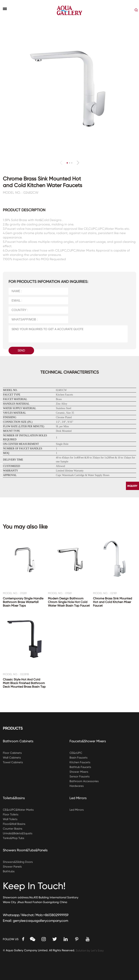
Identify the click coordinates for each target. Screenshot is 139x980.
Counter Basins (13, 829)
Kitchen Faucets (80, 762)
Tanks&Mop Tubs (14, 838)
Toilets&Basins (14, 798)
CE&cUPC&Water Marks (18, 810)
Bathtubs (9, 871)
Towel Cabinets (13, 762)
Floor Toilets (11, 814)
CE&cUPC (76, 753)
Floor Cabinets (12, 753)
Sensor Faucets (80, 776)
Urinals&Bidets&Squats (18, 833)
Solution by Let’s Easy (90, 951)
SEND (21, 350)
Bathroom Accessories (84, 781)
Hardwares (77, 786)
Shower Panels (12, 867)
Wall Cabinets (12, 758)
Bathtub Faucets (81, 767)
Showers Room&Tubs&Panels (25, 850)
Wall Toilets (10, 819)
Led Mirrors (78, 798)
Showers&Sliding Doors (18, 862)
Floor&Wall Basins (14, 824)
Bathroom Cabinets (18, 741)
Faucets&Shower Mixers (88, 741)
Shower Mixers (79, 772)
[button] (78, 163)
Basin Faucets (79, 758)
